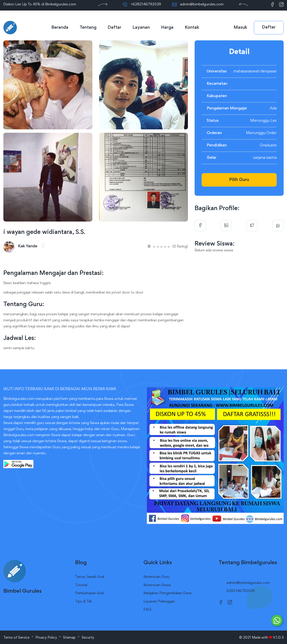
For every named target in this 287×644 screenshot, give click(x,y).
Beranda (60, 28)
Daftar (114, 28)
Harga (167, 28)
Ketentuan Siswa (157, 585)
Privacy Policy (46, 638)
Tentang (88, 28)
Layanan (141, 28)
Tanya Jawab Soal (90, 577)
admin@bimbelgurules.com (202, 5)
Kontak (192, 28)
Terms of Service (16, 638)
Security (88, 638)
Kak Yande (28, 246)
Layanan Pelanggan (159, 602)
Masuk (240, 28)
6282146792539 (241, 591)
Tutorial (81, 585)
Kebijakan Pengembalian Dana (167, 593)
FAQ (147, 610)
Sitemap (69, 638)
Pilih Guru (239, 180)
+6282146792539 (146, 5)
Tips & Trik (84, 602)
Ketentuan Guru (157, 577)
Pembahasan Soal (89, 593)
